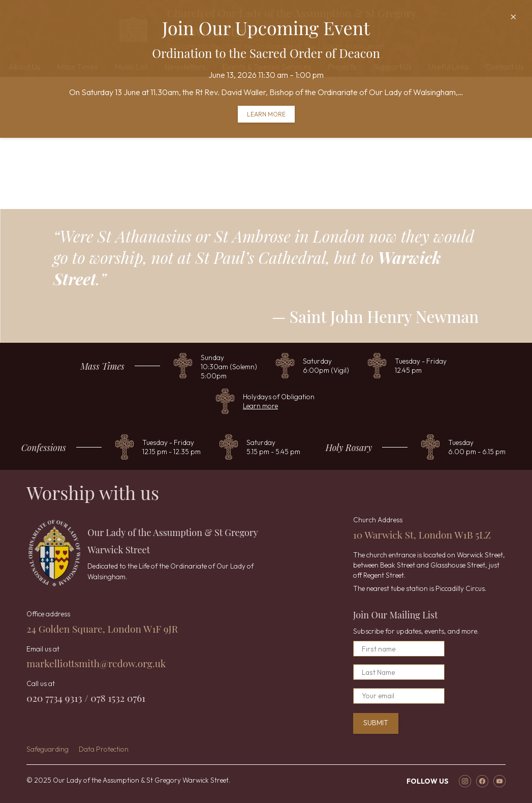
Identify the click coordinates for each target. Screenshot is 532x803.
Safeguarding (48, 749)
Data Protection (104, 749)
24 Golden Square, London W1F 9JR (102, 629)
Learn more (266, 114)
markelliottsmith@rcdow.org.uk (96, 663)
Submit (376, 723)
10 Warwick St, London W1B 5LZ (422, 534)
